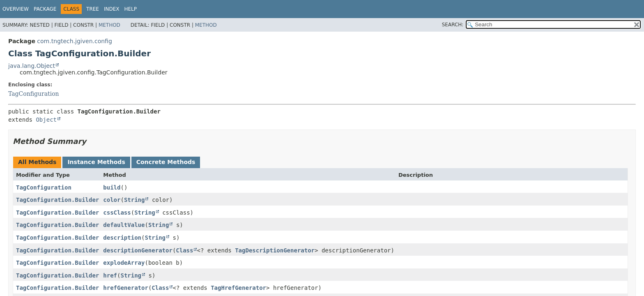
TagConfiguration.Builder (57, 200)
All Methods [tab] (37, 162)
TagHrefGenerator (238, 288)
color (112, 200)
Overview (16, 9)
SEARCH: (453, 25)
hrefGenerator (126, 288)
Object (46, 120)
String (135, 200)
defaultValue (124, 225)
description (122, 238)
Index (112, 9)
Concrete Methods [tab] (166, 162)
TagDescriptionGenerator (275, 250)
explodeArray (124, 263)
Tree (93, 9)
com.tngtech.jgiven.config (74, 41)
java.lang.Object (32, 66)
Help (131, 9)
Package (45, 9)
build (112, 187)
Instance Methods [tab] (96, 162)
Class (184, 250)
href (110, 275)
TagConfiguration (34, 94)
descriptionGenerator (138, 250)
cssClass (117, 213)
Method (109, 25)
